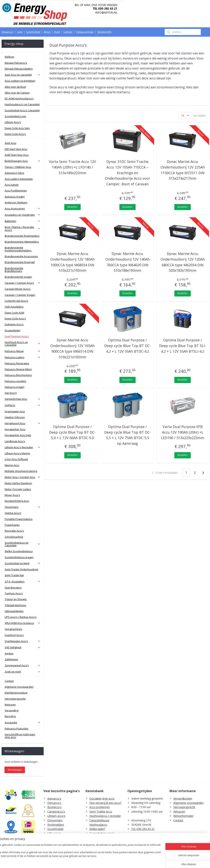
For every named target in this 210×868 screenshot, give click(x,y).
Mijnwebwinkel (147, 861)
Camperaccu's (56, 812)
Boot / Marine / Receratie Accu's (23, 228)
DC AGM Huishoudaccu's (19, 99)
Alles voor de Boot (15, 87)
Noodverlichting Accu (17, 501)
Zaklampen (11, 659)
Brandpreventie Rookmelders (22, 236)
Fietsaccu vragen (15, 387)
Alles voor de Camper (17, 93)
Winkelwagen (15, 770)
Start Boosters (13, 588)
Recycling (10, 716)
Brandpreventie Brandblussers (14, 270)
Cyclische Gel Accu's (16, 301)
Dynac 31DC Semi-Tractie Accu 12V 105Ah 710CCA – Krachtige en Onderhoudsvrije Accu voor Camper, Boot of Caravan (127, 173)
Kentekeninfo (104, 32)
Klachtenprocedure (16, 693)
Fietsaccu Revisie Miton (18, 369)
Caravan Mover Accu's (18, 289)
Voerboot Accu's (14, 635)
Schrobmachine (14, 537)
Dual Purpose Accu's (17, 336)
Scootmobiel (33, 32)
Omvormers (23, 507)
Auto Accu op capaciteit (23, 75)
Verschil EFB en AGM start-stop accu (20, 736)
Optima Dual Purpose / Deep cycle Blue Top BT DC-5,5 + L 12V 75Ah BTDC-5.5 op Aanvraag (127, 435)
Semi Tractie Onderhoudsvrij (21, 569)
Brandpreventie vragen (18, 277)
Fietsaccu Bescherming (18, 375)
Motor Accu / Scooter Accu (23, 477)
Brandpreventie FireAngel (20, 262)
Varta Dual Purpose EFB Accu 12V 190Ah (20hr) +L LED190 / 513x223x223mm (183, 432)
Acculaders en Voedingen (23, 215)
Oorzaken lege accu (102, 798)
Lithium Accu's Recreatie (23, 447)
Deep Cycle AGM (14, 313)
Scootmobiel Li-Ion (15, 116)
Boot (57, 32)
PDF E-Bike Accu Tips (103, 846)
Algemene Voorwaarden (19, 687)
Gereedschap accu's (102, 833)
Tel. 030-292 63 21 (143, 829)
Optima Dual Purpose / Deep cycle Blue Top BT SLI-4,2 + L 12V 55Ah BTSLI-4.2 (183, 346)
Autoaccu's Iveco (14, 173)
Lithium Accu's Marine (17, 453)
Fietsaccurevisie (85, 32)
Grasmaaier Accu (15, 411)
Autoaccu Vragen (15, 197)
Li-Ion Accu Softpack (16, 459)
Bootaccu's (54, 807)
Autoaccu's (54, 798)
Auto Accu (10, 143)
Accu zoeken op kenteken (20, 81)
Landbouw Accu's (15, 441)
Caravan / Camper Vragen (20, 295)
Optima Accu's (13, 513)
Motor (47, 32)
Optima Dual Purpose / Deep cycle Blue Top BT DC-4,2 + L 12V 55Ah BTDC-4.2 (127, 346)
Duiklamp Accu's (14, 324)
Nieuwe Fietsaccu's (16, 63)
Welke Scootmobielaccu (19, 551)
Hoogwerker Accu (15, 429)
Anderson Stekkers (16, 202)
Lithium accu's (56, 816)
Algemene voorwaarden (188, 803)
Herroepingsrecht (15, 699)
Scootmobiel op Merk (23, 563)
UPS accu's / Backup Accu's (21, 617)
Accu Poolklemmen (16, 191)
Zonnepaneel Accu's (23, 665)
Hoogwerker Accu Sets (18, 435)
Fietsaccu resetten (15, 381)
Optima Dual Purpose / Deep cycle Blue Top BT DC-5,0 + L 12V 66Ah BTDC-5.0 (72, 432)
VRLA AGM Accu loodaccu (23, 623)
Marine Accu (12, 465)
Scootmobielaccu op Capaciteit (23, 544)
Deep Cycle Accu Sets (17, 128)
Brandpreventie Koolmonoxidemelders (18, 249)
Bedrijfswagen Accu (23, 161)
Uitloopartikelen (14, 611)
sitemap (90, 861)
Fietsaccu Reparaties (17, 363)
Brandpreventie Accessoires (21, 256)
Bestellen (72, 207)
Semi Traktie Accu (101, 812)
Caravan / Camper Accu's (23, 283)
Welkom (9, 57)
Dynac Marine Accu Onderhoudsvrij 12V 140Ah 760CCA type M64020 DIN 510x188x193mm (127, 262)
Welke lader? (97, 829)
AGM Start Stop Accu (17, 155)
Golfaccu (23, 405)
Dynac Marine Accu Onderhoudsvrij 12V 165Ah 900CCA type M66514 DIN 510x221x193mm (72, 348)
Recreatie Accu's (14, 531)
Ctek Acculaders (14, 307)
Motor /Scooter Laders (18, 489)
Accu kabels (12, 185)
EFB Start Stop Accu (16, 149)
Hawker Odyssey (15, 417)
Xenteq (9, 653)
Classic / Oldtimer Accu (18, 167)
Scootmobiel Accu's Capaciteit (22, 110)
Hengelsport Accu (23, 423)
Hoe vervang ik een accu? (105, 803)
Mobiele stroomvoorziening (21, 471)
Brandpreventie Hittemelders (22, 242)
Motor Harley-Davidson (18, 483)
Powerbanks (12, 525)
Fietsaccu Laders (23, 357)
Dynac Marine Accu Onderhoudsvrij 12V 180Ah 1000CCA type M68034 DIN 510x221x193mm (72, 262)
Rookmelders (56, 825)
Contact (9, 681)
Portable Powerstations (19, 519)
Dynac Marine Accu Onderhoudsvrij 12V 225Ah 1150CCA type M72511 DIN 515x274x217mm (183, 170)
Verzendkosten (183, 798)
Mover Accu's (12, 495)
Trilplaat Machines (15, 605)
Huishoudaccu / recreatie (105, 816)
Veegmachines (13, 629)
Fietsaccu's (7, 32)
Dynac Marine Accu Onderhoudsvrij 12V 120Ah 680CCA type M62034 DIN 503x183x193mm (183, 262)
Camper (68, 32)
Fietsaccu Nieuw (23, 351)
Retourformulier (183, 816)
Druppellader (13, 330)
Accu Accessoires (23, 209)
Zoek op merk (23, 672)
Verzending (11, 710)
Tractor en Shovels (16, 599)
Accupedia (23, 722)
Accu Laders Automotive (19, 179)
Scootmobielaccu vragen (19, 557)
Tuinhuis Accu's (14, 593)
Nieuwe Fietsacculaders (19, 69)
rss (98, 861)
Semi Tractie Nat (14, 575)
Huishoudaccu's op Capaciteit (22, 104)
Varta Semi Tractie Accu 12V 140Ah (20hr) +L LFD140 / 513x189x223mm (72, 167)
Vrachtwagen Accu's (23, 641)
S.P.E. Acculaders (23, 581)
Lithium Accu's (13, 122)
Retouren (10, 705)
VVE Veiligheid (23, 647)
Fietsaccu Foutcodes (17, 729)
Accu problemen (100, 807)
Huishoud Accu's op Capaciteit (23, 343)
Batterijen (23, 221)
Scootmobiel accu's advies (106, 838)
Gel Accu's (11, 393)
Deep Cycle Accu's (15, 134)
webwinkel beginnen (113, 861)
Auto (20, 32)
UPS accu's (54, 833)
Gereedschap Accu (23, 399)
